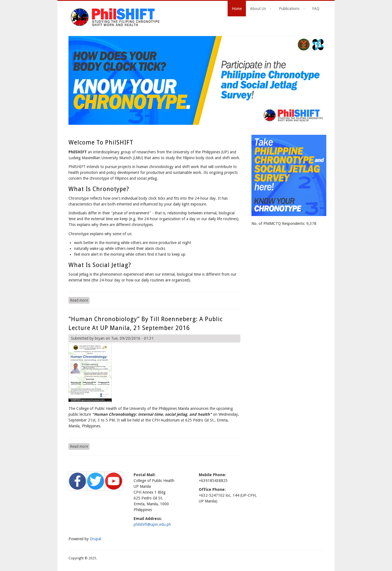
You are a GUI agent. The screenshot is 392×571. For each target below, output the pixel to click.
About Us (259, 9)
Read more (80, 300)
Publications (290, 9)
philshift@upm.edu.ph (152, 524)
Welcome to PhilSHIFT (101, 142)
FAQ (316, 9)
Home (237, 9)
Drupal (96, 539)
